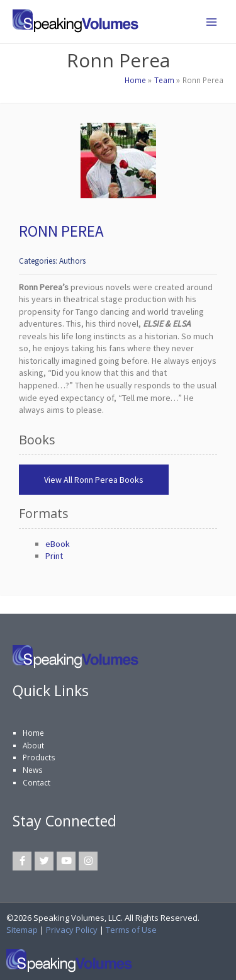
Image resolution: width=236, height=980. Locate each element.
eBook (58, 544)
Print (54, 556)
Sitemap (22, 930)
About (33, 745)
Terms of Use (131, 930)
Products (39, 757)
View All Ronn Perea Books (94, 480)
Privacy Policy (72, 930)
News (33, 770)
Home (33, 733)
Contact (37, 782)
